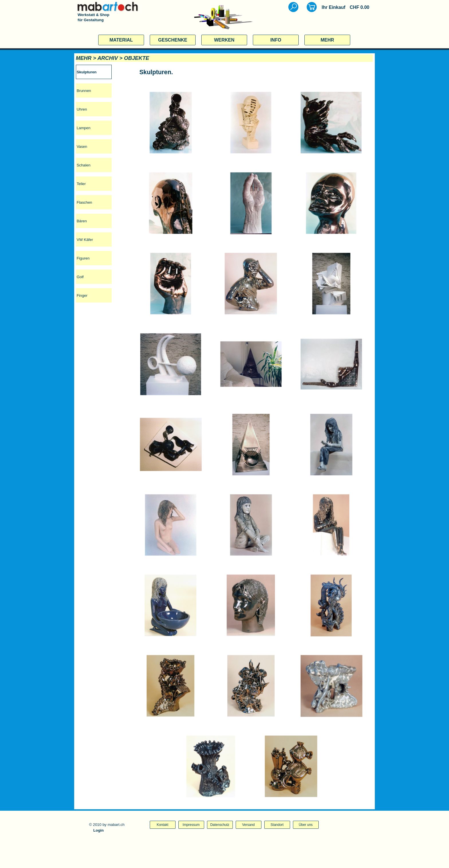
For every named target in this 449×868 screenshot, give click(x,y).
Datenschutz (220, 825)
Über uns (306, 825)
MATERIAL (121, 40)
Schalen (84, 165)
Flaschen (84, 202)
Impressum (191, 825)
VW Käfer (85, 240)
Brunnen (84, 91)
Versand (248, 825)
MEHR (327, 40)
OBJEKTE (137, 58)
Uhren (82, 109)
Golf (80, 277)
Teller (81, 184)
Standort (277, 825)
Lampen (84, 128)
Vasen (82, 147)
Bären (82, 221)
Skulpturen (87, 72)
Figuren (83, 258)
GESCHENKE (173, 40)
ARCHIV (108, 58)
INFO (276, 40)
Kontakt (163, 825)
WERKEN (224, 40)
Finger (82, 295)
